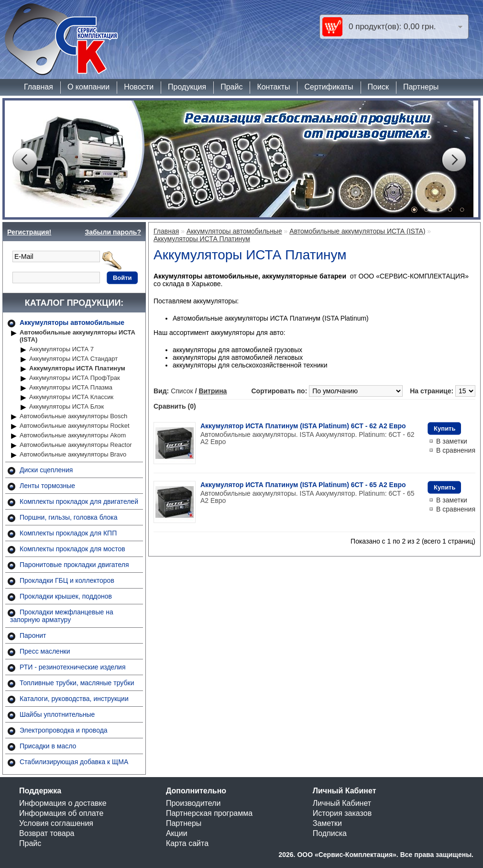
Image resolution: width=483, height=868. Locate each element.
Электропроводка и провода (64, 730)
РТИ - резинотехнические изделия (72, 667)
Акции (177, 833)
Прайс (231, 87)
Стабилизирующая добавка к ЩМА (74, 762)
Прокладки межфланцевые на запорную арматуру (62, 616)
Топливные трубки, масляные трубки (77, 683)
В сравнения (456, 450)
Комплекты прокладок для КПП (68, 533)
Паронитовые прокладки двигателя (74, 565)
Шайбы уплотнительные (57, 714)
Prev (24, 160)
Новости (139, 87)
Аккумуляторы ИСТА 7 (61, 349)
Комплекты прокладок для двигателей (79, 501)
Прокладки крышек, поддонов (66, 596)
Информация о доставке (63, 803)
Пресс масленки (45, 651)
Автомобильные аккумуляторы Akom (73, 435)
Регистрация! (29, 232)
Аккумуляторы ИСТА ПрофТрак (75, 378)
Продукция (187, 87)
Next (454, 160)
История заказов (342, 813)
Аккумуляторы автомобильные (72, 323)
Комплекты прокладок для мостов (72, 549)
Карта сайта (187, 843)
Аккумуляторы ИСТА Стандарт (73, 359)
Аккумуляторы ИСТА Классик (71, 397)
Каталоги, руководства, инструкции (74, 699)
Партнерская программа (209, 813)
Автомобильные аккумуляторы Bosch (73, 416)
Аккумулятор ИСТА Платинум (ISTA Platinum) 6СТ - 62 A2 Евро (303, 426)
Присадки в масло (48, 746)
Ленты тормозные (47, 486)
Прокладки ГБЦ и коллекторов (67, 580)
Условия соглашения (56, 823)
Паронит (33, 635)
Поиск (378, 87)
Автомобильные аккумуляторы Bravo (73, 454)
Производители (193, 803)
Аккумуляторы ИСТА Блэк (66, 406)
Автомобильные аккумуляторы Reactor (76, 445)
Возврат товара (47, 833)
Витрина (213, 391)
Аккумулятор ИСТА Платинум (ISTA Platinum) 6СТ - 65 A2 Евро (303, 485)
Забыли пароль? (113, 232)
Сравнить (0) (175, 406)
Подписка (330, 833)
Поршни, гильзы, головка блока (69, 517)
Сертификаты (329, 87)
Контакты (273, 87)
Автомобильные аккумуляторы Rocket (75, 426)
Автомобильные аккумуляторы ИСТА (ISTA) (77, 336)
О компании (88, 87)
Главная (38, 87)
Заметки (327, 823)
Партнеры (421, 87)
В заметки (452, 441)
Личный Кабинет (342, 803)
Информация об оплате (61, 813)
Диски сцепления (46, 470)
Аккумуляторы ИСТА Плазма (71, 387)
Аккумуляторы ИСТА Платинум (77, 368)
